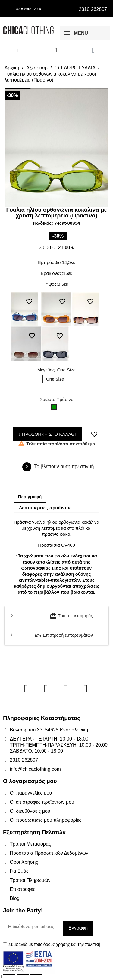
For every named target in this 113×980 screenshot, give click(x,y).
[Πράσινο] (55, 409)
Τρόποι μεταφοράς (71, 616)
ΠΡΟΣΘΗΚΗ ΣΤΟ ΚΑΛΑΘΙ (47, 434)
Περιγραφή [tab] (30, 497)
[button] (9, 148)
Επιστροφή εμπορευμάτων (64, 635)
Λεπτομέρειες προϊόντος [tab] (45, 508)
